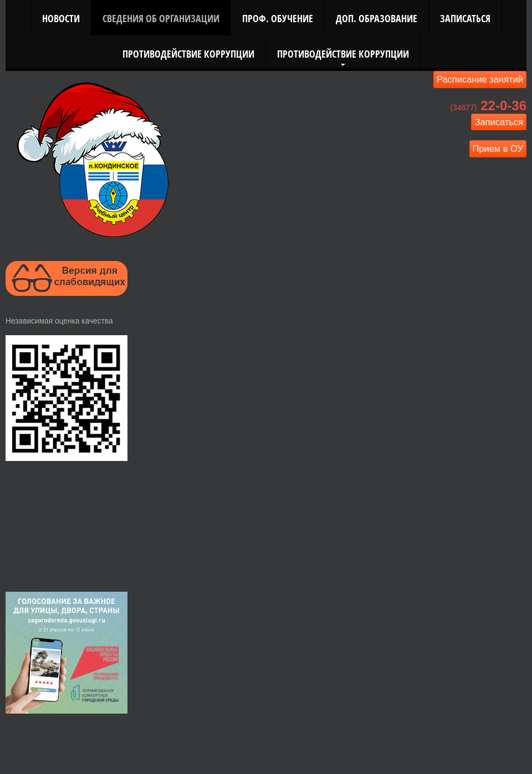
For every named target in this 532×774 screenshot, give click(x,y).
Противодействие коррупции (188, 53)
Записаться (465, 18)
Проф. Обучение (278, 18)
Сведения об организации (161, 18)
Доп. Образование (377, 18)
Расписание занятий (480, 79)
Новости (61, 18)
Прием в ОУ (498, 148)
